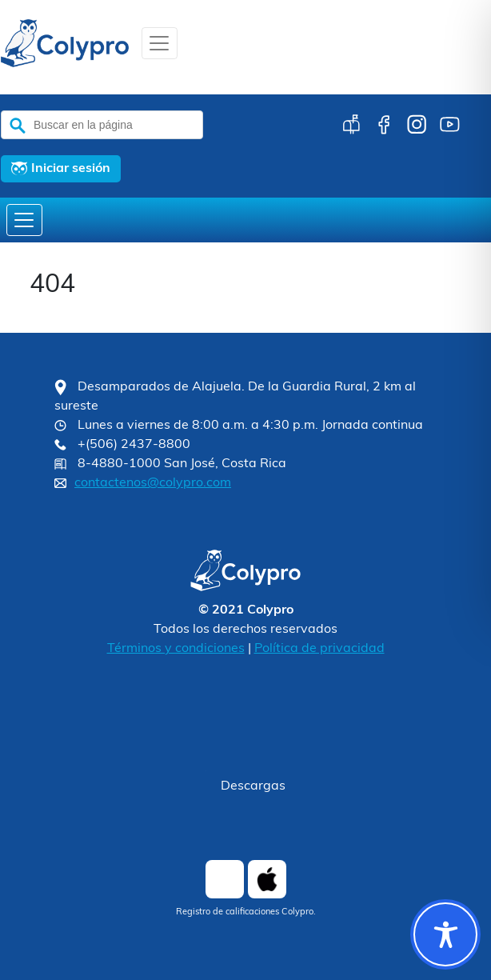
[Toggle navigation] (160, 43)
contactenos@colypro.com (153, 483)
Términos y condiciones (176, 649)
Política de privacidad (319, 649)
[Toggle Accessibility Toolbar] (445, 934)
